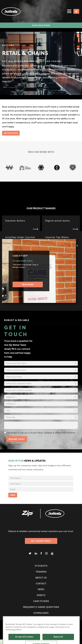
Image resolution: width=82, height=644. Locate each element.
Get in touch (11, 133)
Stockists (41, 566)
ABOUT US (41, 578)
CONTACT (41, 584)
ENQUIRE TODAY (17, 439)
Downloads (41, 613)
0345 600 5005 (41, 25)
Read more (28, 284)
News (41, 589)
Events (41, 595)
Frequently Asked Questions (41, 607)
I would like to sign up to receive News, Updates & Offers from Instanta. (41, 433)
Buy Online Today (41, 541)
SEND (13, 495)
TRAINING (41, 572)
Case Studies (41, 601)
